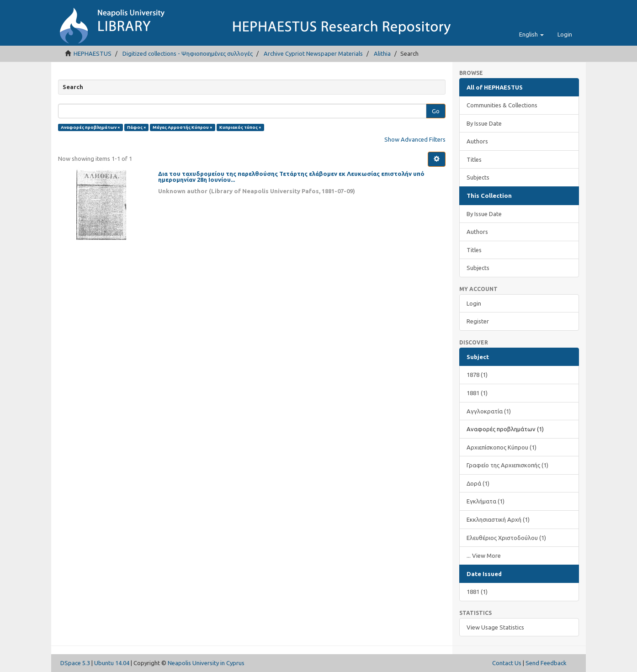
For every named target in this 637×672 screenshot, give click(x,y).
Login (474, 303)
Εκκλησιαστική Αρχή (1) (498, 519)
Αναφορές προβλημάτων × (90, 127)
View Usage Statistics (495, 627)
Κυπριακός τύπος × (240, 127)
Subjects (478, 177)
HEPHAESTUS (93, 53)
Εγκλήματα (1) (486, 501)
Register (478, 321)
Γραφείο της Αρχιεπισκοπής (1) (507, 465)
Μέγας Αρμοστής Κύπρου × (183, 127)
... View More (484, 556)
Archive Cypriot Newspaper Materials (313, 53)
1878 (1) (477, 375)
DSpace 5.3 (75, 663)
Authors (477, 141)
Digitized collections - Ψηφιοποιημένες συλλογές (188, 53)
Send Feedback (546, 663)
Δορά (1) (478, 483)
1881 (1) (477, 393)
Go (436, 111)
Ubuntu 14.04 (112, 663)
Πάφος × (137, 127)
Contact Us (507, 663)
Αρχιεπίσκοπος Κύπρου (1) (502, 447)
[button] (531, 34)
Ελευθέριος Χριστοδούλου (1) (506, 538)
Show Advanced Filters (415, 139)
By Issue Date (484, 123)
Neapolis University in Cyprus (206, 663)
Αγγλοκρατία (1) (489, 411)
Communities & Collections (502, 105)
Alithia (382, 53)
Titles (474, 159)
